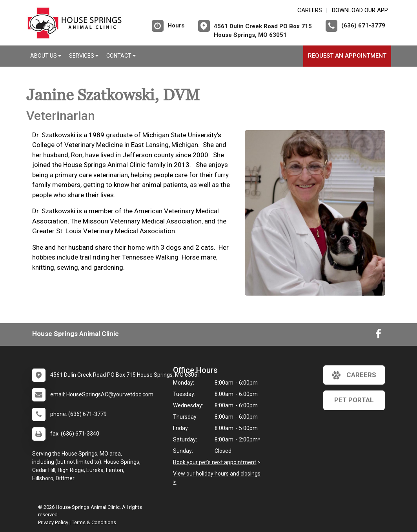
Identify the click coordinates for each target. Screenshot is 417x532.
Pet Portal (354, 400)
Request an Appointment (347, 56)
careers (354, 375)
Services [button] (84, 56)
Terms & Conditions (94, 522)
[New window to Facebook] (378, 336)
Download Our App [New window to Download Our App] (360, 10)
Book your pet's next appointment (215, 462)
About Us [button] (46, 56)
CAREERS (310, 10)
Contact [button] (121, 56)
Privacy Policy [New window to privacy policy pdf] (53, 522)
